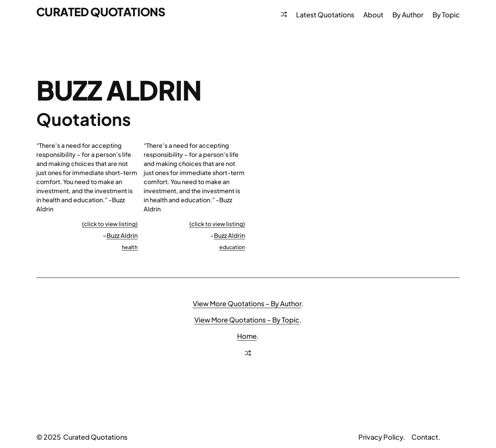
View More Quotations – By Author (247, 303)
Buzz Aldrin (122, 235)
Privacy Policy (381, 437)
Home (247, 336)
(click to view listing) (110, 224)
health (130, 247)
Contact (425, 437)
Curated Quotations (101, 12)
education (232, 247)
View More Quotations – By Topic (247, 320)
